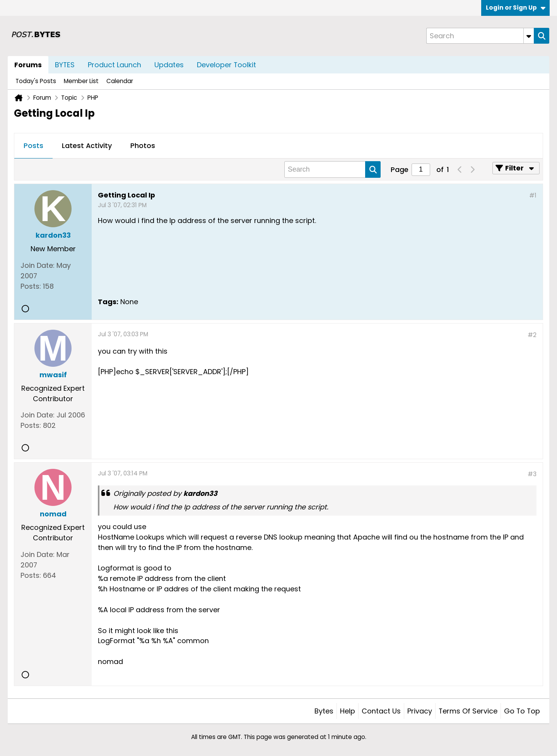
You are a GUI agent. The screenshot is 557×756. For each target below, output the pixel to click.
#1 (533, 195)
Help (348, 711)
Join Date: (38, 265)
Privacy (420, 711)
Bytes (324, 711)
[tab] (33, 146)
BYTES (65, 65)
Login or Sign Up (516, 8)
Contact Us (381, 711)
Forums (28, 65)
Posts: (31, 286)
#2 (532, 335)
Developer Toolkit (226, 65)
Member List (81, 81)
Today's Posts (36, 81)
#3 (532, 474)
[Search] (480, 36)
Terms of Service (468, 711)
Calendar (120, 81)
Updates (169, 65)
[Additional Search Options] (529, 36)
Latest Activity (87, 146)
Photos (143, 146)
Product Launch (114, 65)
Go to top (522, 711)
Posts (33, 146)
